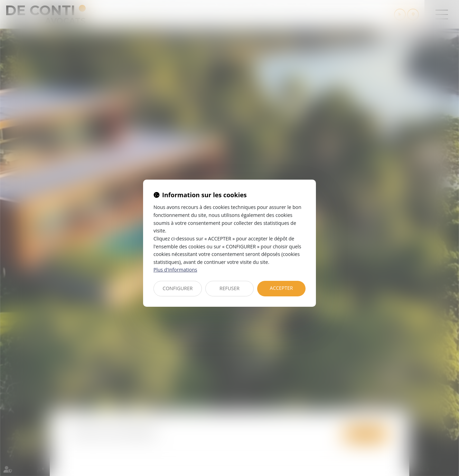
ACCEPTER (282, 288)
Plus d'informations (175, 270)
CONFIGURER (178, 288)
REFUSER (230, 288)
